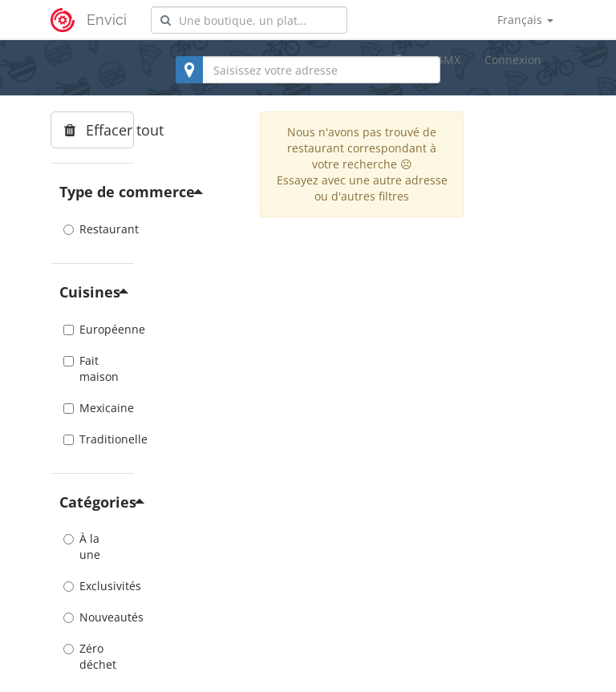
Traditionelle (92, 439)
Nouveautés (92, 617)
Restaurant (92, 229)
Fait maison (91, 368)
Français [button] (525, 20)
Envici (107, 20)
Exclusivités (92, 586)
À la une (82, 546)
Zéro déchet (90, 656)
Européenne (92, 329)
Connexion (513, 60)
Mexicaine (92, 408)
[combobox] (249, 20)
